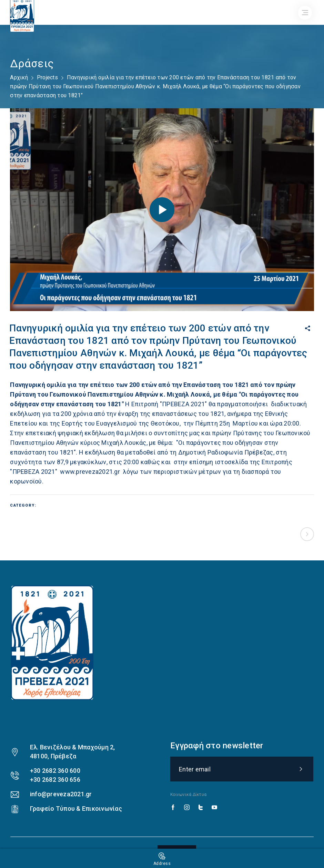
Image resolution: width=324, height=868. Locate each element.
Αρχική (19, 77)
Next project (307, 534)
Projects (47, 77)
